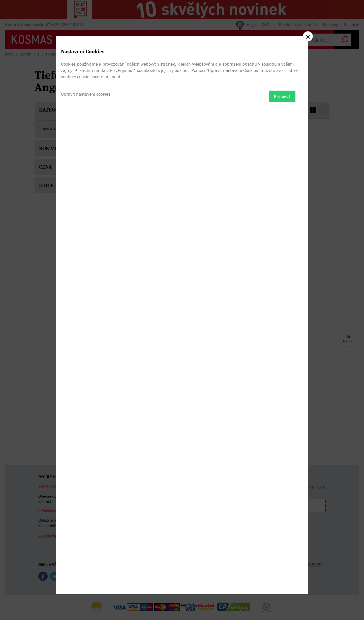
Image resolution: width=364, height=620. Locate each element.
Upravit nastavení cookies (86, 337)
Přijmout (282, 339)
